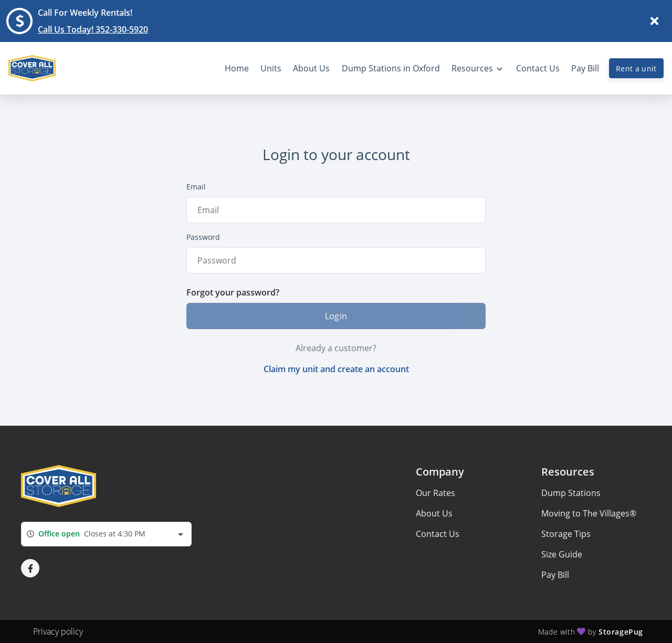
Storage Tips (566, 534)
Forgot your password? (233, 292)
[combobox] (106, 534)
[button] (30, 568)
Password (203, 237)
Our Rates (435, 493)
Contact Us (438, 534)
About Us (434, 513)
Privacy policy (58, 631)
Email (196, 187)
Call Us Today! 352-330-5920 (93, 29)
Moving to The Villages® (589, 513)
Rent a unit (636, 68)
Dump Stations (571, 493)
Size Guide (562, 554)
